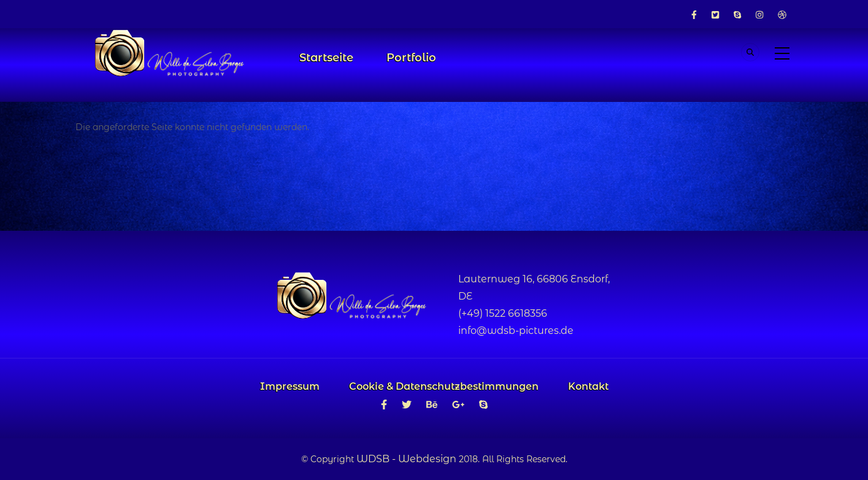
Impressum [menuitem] (290, 386)
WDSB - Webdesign (406, 459)
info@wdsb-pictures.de (516, 331)
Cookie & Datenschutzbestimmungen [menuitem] (444, 386)
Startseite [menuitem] (326, 58)
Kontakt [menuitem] (588, 386)
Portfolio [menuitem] (411, 58)
